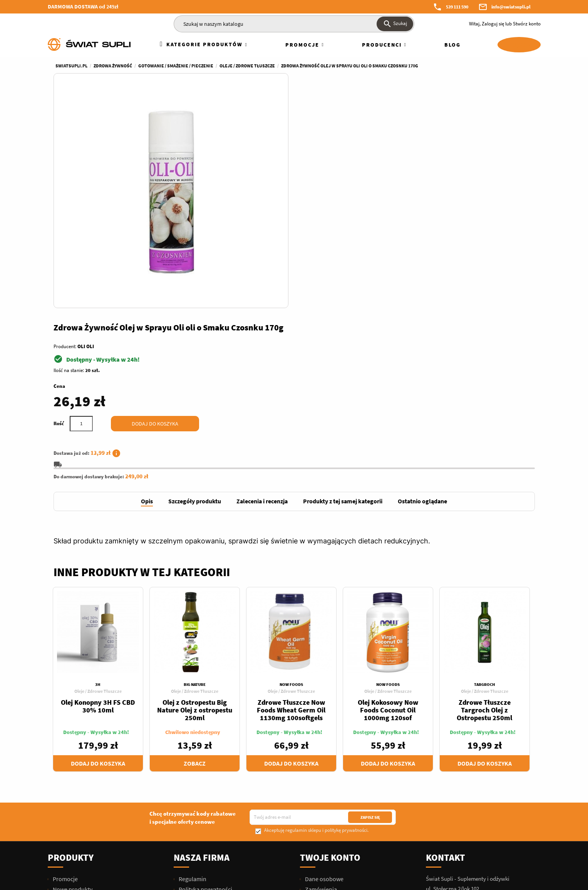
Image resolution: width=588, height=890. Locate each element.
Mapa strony (194, 825)
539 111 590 (457, 7)
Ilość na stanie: (316, 134)
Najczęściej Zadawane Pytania (217, 763)
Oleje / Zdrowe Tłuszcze (98, 523)
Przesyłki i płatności (204, 742)
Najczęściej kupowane (81, 731)
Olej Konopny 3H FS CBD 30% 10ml (98, 538)
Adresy (313, 742)
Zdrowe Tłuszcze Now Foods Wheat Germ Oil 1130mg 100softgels (291, 542)
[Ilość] (328, 187)
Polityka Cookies (199, 804)
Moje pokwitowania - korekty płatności (354, 731)
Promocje (65, 711)
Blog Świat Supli (199, 846)
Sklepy (187, 835)
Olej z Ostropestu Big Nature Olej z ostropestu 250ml (195, 542)
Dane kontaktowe (201, 815)
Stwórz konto (527, 24)
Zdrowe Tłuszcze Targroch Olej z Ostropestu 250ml (484, 542)
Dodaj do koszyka (403, 187)
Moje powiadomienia (332, 763)
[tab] (147, 333)
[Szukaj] (294, 24)
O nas (185, 731)
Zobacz (195, 595)
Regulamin (192, 711)
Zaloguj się (493, 24)
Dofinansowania (199, 773)
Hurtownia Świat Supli (207, 794)
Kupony (314, 752)
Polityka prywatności (205, 721)
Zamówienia (320, 721)
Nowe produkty (72, 721)
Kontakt (446, 689)
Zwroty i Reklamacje (204, 752)
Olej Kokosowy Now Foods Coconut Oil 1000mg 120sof (388, 542)
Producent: (312, 110)
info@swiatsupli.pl (511, 7)
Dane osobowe (324, 711)
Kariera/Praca (196, 783)
